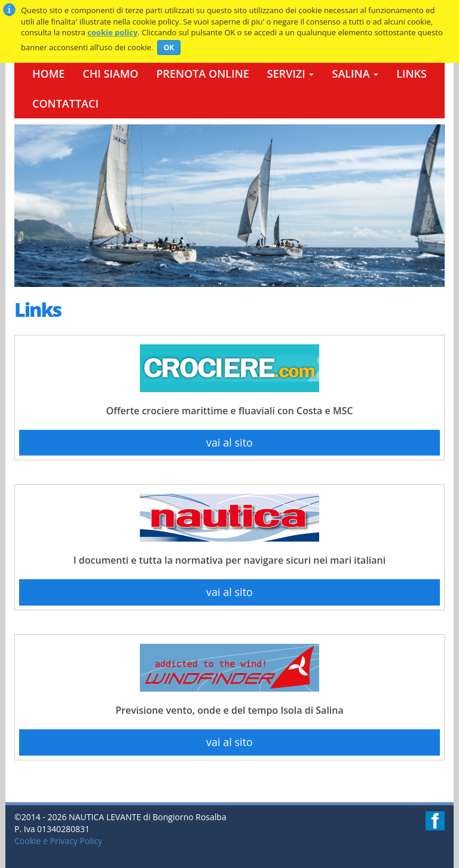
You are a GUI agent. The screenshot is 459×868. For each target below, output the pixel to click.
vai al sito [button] (229, 442)
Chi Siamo (110, 74)
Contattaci (65, 103)
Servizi (291, 74)
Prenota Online (202, 74)
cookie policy (112, 32)
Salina (355, 74)
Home (48, 74)
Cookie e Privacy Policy (58, 841)
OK (169, 48)
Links (411, 74)
